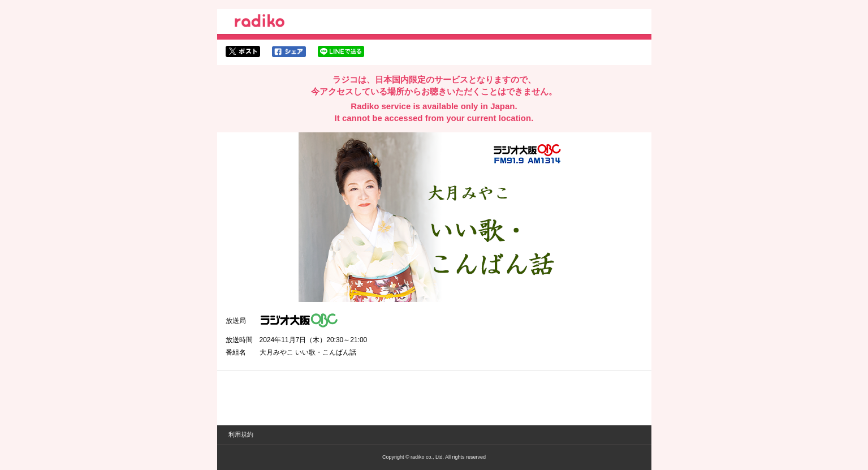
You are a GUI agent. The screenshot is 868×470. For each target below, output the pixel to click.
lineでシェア (341, 51)
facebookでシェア (289, 51)
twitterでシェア (243, 51)
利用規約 (241, 434)
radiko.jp (260, 23)
